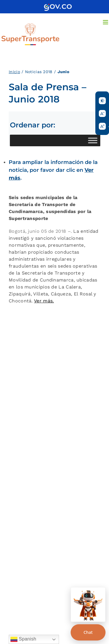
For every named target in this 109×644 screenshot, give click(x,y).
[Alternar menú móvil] (106, 22)
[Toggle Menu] (93, 140)
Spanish (23, 639)
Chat (88, 632)
